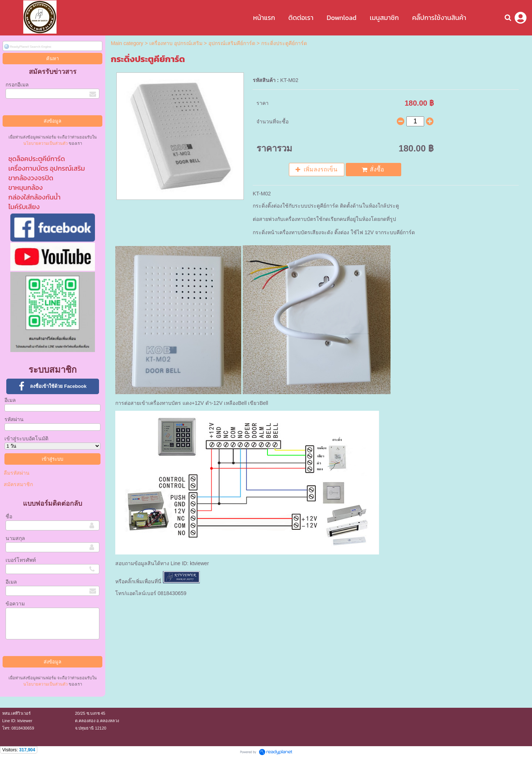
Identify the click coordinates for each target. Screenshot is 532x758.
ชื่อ (9, 516)
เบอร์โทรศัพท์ (21, 560)
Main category (127, 43)
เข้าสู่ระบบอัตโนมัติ (26, 438)
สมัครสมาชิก (18, 484)
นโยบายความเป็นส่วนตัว (45, 143)
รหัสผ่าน (14, 419)
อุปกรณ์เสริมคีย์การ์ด (232, 43)
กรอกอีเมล (17, 85)
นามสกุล (15, 538)
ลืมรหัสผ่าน (17, 473)
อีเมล (10, 400)
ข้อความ (15, 604)
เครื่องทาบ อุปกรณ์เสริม (176, 43)
